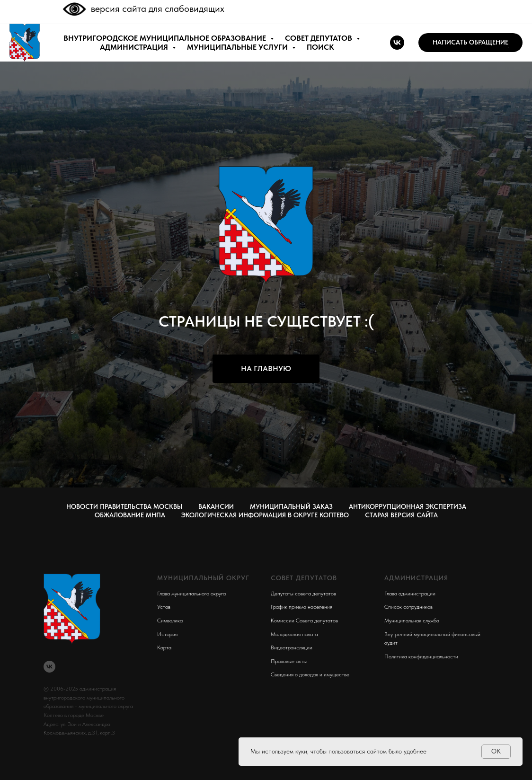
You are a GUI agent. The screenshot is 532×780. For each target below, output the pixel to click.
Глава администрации (410, 594)
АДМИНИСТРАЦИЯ (135, 47)
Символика (170, 620)
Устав (164, 607)
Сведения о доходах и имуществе (310, 674)
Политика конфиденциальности (421, 656)
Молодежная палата (294, 634)
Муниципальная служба (412, 620)
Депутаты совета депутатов (303, 594)
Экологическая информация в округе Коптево (265, 515)
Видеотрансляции (292, 647)
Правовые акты (289, 661)
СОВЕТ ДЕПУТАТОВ (319, 38)
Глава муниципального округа (191, 594)
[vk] (397, 43)
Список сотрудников (408, 607)
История (167, 634)
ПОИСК (320, 47)
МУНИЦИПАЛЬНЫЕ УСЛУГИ (238, 47)
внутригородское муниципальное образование (166, 38)
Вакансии (216, 506)
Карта (164, 647)
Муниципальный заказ (291, 506)
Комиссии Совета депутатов (304, 620)
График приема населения (301, 607)
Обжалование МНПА (130, 515)
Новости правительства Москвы (124, 506)
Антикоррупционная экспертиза (408, 506)
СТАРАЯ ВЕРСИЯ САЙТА (401, 515)
